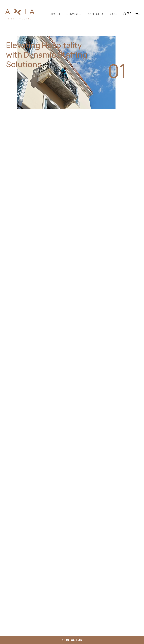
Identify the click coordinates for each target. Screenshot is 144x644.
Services (73, 14)
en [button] (40, 14)
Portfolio (95, 14)
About (55, 14)
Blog (113, 14)
